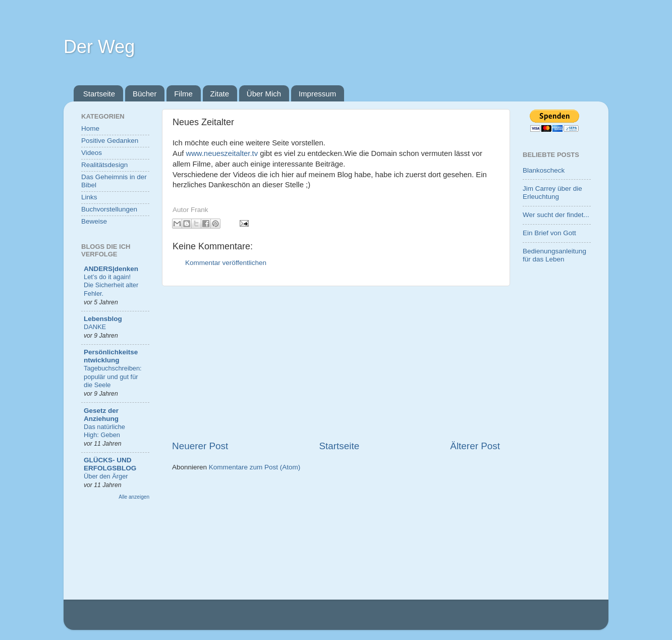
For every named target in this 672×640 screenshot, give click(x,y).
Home (90, 128)
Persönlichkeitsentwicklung (111, 356)
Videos (92, 153)
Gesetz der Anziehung (101, 415)
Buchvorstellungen (109, 209)
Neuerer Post (200, 446)
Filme (183, 94)
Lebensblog (103, 319)
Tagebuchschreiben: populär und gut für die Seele (113, 377)
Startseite (99, 94)
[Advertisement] (336, 363)
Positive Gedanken (110, 141)
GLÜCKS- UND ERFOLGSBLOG (110, 464)
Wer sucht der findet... (556, 215)
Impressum (317, 94)
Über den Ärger (106, 476)
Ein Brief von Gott (549, 233)
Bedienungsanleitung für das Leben (554, 255)
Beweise (94, 221)
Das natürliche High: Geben (104, 431)
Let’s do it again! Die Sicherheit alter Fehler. (111, 285)
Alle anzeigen (134, 497)
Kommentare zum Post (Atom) (255, 467)
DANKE (95, 327)
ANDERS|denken (111, 269)
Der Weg (99, 47)
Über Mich (264, 94)
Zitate (220, 94)
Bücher (145, 94)
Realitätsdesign (104, 165)
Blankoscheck (544, 170)
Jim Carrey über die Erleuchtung (552, 193)
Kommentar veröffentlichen (226, 263)
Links (89, 197)
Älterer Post (475, 446)
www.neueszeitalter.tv (222, 153)
